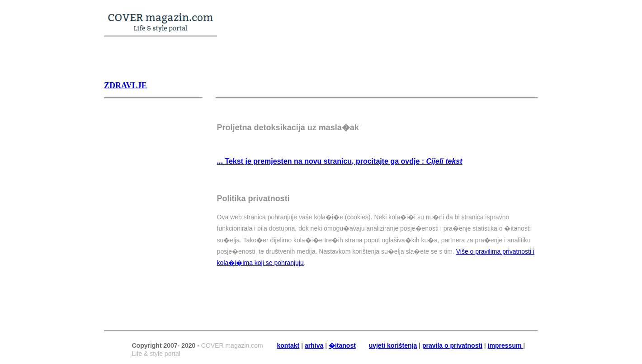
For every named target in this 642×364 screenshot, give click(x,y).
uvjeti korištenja (393, 345)
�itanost (342, 345)
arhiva (314, 345)
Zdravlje (125, 85)
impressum (506, 345)
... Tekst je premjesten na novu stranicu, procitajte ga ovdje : (340, 161)
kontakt (288, 345)
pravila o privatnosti (452, 345)
